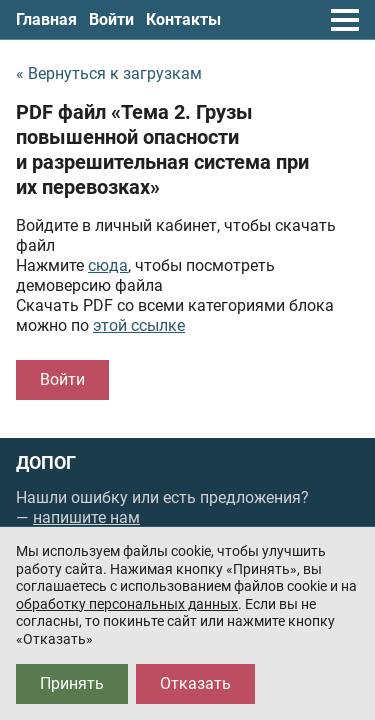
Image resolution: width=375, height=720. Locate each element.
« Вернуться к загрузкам (109, 73)
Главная (46, 19)
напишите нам (86, 517)
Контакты (183, 19)
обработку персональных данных (127, 604)
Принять (72, 683)
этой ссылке (139, 325)
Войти (111, 19)
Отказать (195, 683)
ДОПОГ (46, 463)
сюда (108, 265)
